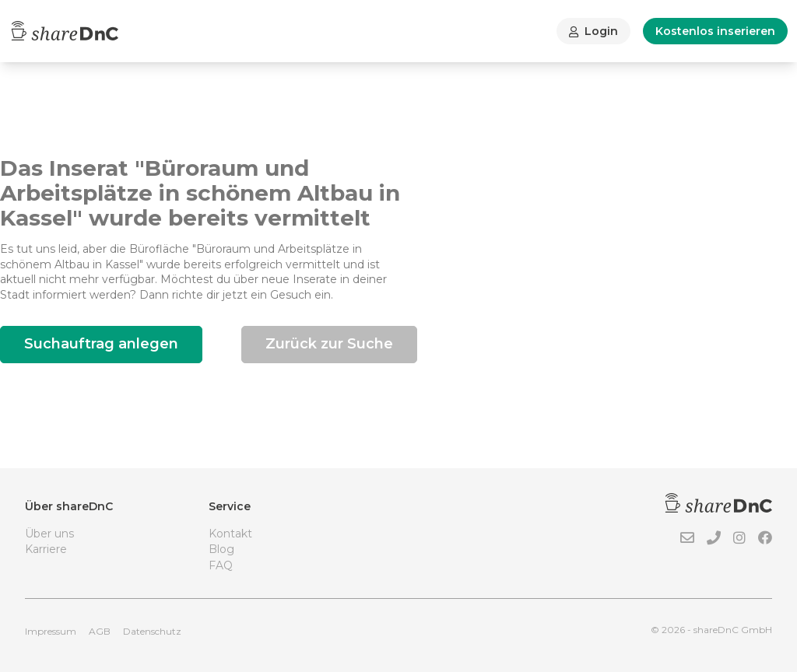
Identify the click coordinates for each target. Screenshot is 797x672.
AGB (100, 631)
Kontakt (230, 534)
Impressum (51, 631)
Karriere (46, 549)
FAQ (221, 565)
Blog (221, 549)
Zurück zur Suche (329, 344)
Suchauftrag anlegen (101, 344)
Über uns (49, 534)
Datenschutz (152, 631)
